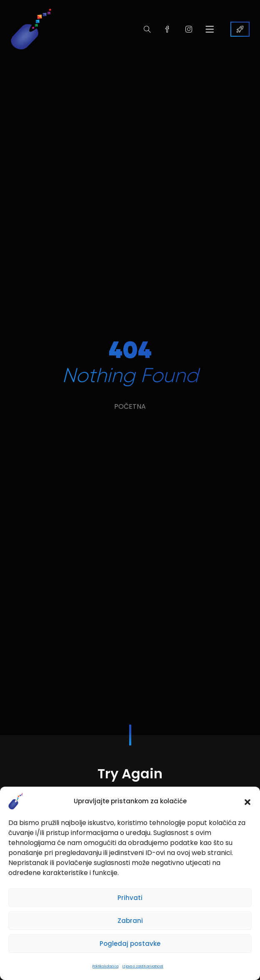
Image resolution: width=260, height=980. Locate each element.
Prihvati (130, 898)
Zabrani (130, 921)
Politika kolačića (105, 966)
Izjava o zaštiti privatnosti (143, 966)
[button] (247, 801)
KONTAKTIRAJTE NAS (240, 29)
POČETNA (130, 406)
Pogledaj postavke (130, 944)
